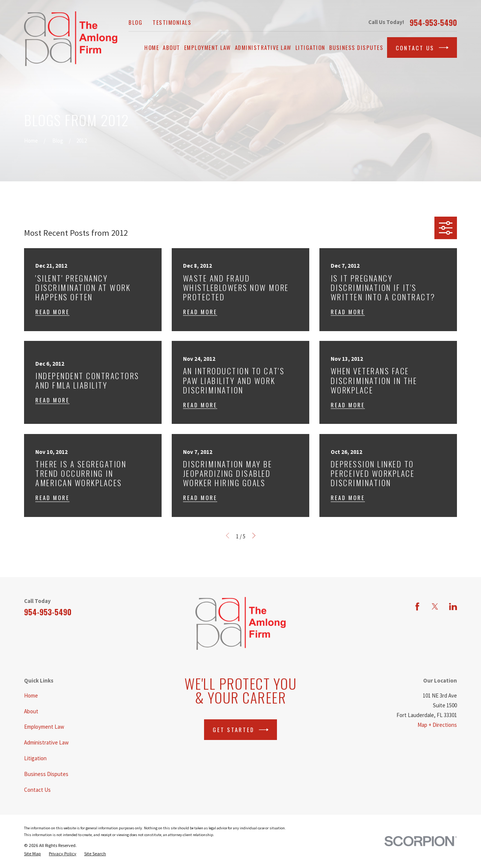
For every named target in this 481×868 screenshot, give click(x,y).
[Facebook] (417, 607)
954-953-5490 (433, 23)
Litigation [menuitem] (310, 47)
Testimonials (172, 22)
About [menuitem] (172, 47)
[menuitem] (33, 854)
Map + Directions (437, 725)
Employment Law (44, 727)
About (31, 711)
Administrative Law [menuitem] (263, 47)
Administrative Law (46, 742)
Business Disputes (46, 774)
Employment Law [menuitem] (208, 47)
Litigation (35, 758)
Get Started (241, 730)
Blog (135, 22)
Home (31, 695)
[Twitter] (435, 607)
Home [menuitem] (152, 47)
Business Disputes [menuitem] (356, 47)
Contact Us (422, 48)
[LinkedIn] (453, 607)
